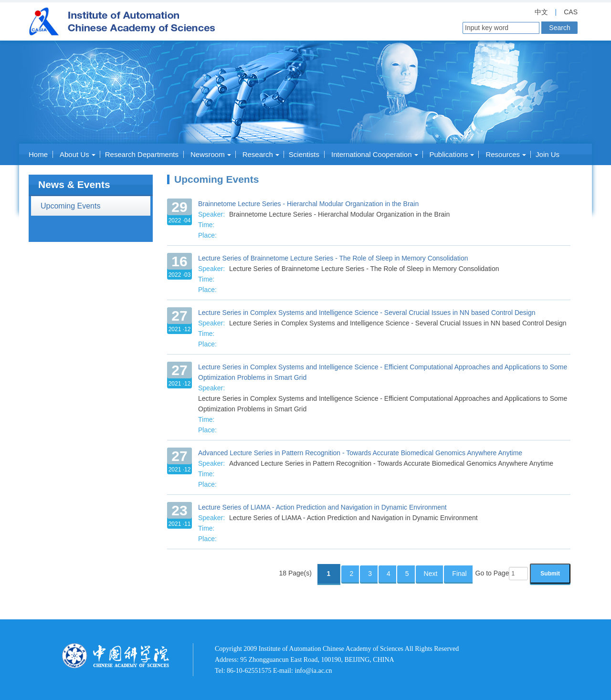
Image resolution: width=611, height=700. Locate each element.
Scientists (304, 154)
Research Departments (142, 154)
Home (38, 154)
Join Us (548, 154)
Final (459, 574)
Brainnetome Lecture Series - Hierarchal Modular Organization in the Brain (308, 204)
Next (431, 574)
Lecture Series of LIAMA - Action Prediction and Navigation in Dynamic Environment (322, 507)
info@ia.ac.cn (313, 671)
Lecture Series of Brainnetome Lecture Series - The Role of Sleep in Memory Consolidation (333, 258)
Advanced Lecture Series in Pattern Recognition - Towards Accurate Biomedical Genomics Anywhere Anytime (360, 453)
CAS (571, 12)
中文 (541, 12)
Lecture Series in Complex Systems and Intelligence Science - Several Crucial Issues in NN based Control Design (367, 313)
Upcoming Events (70, 206)
